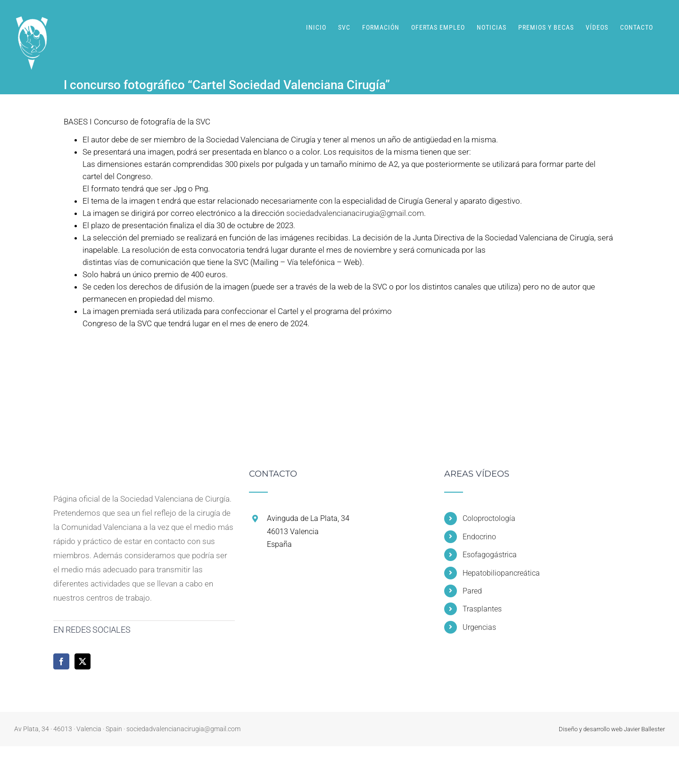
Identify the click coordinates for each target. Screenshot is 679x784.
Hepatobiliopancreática (501, 573)
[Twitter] (83, 661)
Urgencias (479, 627)
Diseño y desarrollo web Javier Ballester (612, 729)
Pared (472, 591)
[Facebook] (61, 661)
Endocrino (479, 537)
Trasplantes (482, 609)
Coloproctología (489, 518)
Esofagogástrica (490, 555)
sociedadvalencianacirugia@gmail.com (355, 213)
